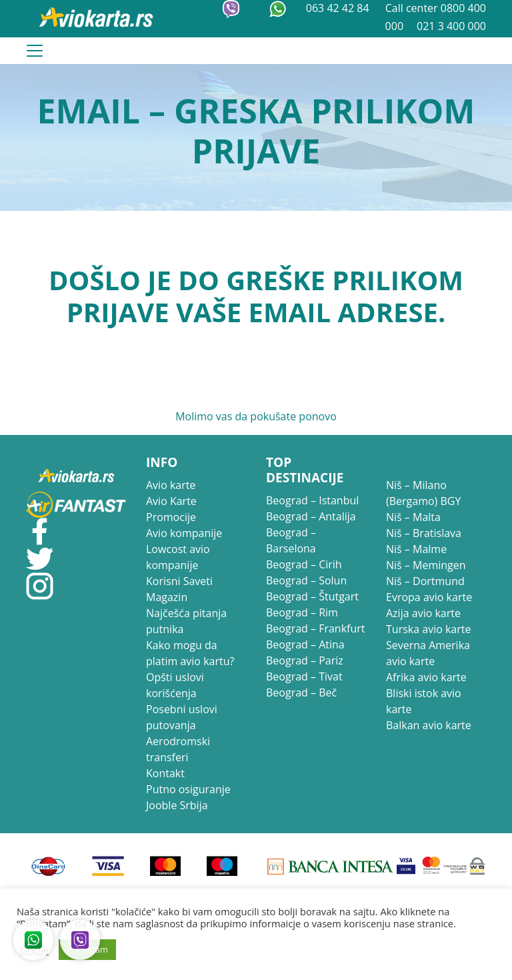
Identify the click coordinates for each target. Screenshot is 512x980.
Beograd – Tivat (304, 676)
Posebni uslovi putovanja (182, 717)
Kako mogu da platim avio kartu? (190, 653)
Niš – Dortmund (425, 581)
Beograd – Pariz (305, 660)
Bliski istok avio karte (424, 701)
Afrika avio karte (426, 677)
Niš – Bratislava (424, 533)
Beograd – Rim (302, 612)
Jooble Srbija (177, 805)
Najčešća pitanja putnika (186, 621)
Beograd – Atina (305, 644)
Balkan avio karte (429, 725)
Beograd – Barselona (291, 540)
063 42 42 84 (339, 8)
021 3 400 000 (451, 26)
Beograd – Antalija (311, 516)
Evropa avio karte (429, 597)
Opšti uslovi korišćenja (175, 685)
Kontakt (165, 773)
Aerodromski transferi (178, 749)
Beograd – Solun (306, 580)
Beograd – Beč (301, 692)
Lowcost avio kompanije (178, 557)
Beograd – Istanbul (312, 500)
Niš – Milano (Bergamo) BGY (423, 493)
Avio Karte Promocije (171, 509)
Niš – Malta (413, 517)
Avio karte (171, 485)
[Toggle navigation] (35, 51)
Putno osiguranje (188, 789)
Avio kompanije (184, 533)
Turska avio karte (428, 629)
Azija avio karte (423, 613)
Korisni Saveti (179, 581)
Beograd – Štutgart (312, 596)
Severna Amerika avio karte (428, 653)
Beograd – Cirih (304, 564)
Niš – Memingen (426, 565)
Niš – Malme (416, 549)
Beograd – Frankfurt (316, 628)
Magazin (167, 597)
